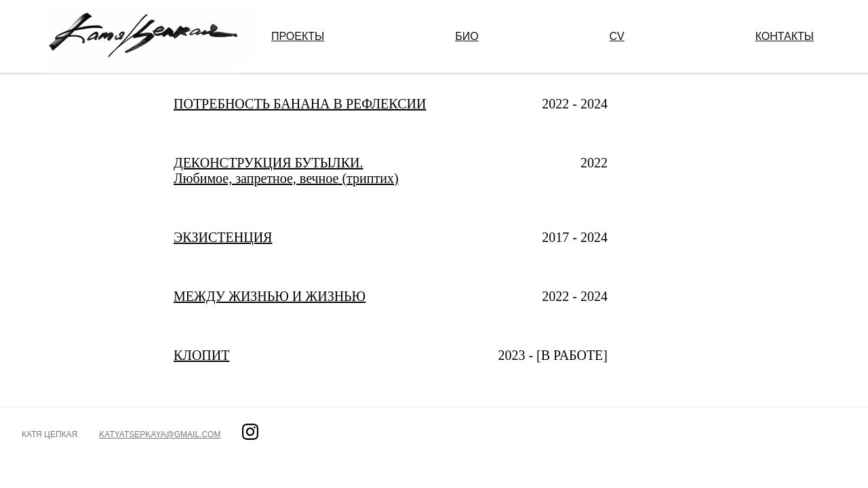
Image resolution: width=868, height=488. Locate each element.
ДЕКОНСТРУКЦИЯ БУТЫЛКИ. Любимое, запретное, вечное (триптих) (286, 170)
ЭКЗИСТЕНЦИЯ (223, 237)
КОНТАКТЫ (785, 36)
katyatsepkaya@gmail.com (160, 434)
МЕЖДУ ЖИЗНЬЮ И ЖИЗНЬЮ (270, 296)
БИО (467, 36)
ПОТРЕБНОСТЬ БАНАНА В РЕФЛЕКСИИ (300, 104)
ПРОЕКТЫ (298, 36)
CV (617, 36)
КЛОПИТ (201, 355)
